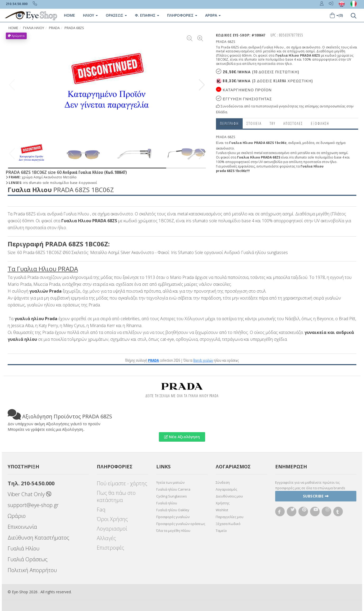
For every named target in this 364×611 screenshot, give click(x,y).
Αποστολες (293, 123)
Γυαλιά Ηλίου (24, 548)
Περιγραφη (229, 123)
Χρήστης (223, 503)
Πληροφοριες (182, 15)
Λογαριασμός (226, 489)
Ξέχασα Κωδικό (228, 524)
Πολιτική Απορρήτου (32, 570)
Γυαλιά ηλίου (167, 503)
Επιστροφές (110, 548)
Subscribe (316, 496)
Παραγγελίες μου (230, 517)
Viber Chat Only (29, 494)
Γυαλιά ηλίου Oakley (173, 510)
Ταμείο (221, 531)
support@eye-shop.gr (33, 505)
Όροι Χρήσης (112, 519)
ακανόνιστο (225, 148)
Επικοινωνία (22, 527)
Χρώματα (16, 36)
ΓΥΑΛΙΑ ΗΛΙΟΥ (34, 28)
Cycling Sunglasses (172, 496)
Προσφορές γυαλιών (173, 517)
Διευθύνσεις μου (229, 496)
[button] (202, 85)
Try (273, 123)
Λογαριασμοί (112, 529)
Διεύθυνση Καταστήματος (38, 538)
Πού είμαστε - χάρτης (122, 483)
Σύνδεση (223, 482)
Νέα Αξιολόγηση (182, 437)
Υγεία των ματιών (170, 482)
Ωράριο (17, 516)
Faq (101, 510)
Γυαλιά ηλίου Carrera (173, 489)
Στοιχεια (254, 123)
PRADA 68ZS (74, 28)
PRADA (54, 28)
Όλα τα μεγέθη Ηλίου (173, 531)
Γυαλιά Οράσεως (28, 559)
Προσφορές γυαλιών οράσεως (181, 524)
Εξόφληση (320, 123)
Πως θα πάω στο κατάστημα (116, 496)
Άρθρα (213, 15)
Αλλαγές (106, 538)
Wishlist (222, 510)
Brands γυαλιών (203, 360)
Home (70, 15)
